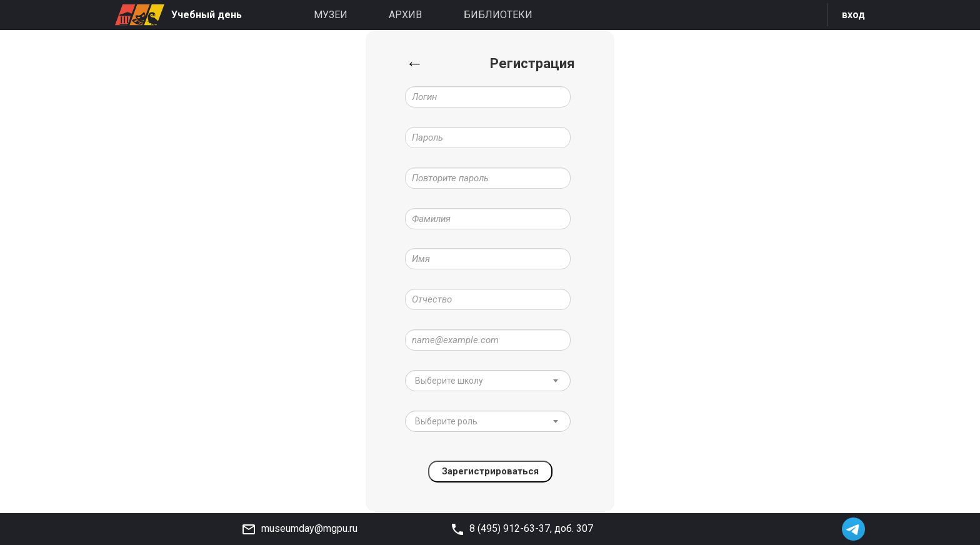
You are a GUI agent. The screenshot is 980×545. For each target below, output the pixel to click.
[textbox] (479, 381)
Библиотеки (498, 15)
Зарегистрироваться (490, 472)
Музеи (331, 15)
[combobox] (488, 381)
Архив (405, 15)
